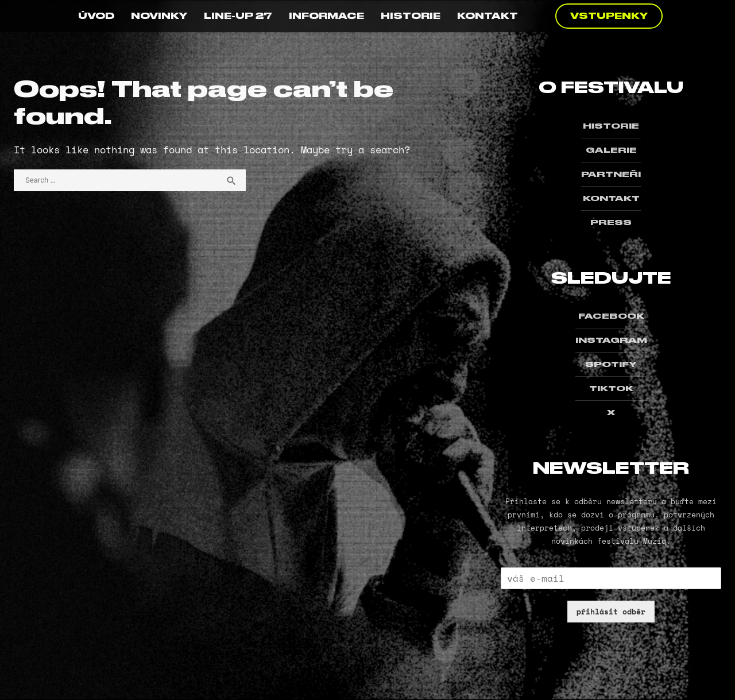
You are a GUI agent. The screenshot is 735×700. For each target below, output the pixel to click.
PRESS (611, 222)
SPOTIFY (611, 364)
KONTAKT (488, 16)
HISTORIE (411, 16)
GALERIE (611, 150)
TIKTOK (611, 388)
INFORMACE (326, 16)
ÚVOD (96, 16)
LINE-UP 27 (238, 16)
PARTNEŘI (611, 174)
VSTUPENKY (609, 16)
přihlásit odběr (611, 612)
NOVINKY (159, 16)
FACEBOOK (611, 316)
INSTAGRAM (611, 340)
